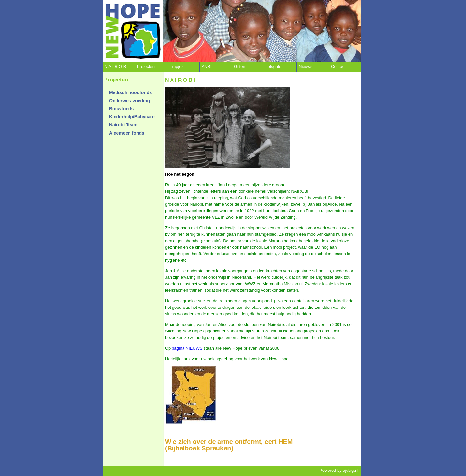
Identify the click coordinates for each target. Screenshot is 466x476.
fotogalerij (275, 66)
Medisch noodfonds (130, 92)
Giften (240, 66)
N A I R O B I (116, 66)
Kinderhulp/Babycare (132, 117)
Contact (338, 66)
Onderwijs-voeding (129, 101)
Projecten (146, 66)
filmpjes (176, 66)
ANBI (206, 66)
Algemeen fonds (127, 133)
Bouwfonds (121, 109)
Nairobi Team (123, 125)
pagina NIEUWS (187, 348)
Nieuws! (306, 66)
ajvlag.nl (350, 470)
